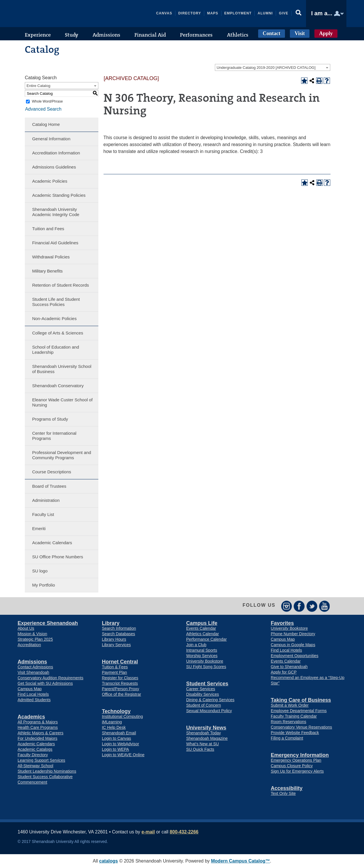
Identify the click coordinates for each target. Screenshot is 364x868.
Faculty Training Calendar (294, 716)
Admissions (32, 662)
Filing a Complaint (287, 738)
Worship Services (202, 656)
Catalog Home (46, 124)
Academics (31, 717)
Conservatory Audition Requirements (50, 678)
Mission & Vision (32, 634)
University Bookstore (204, 661)
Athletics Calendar (202, 634)
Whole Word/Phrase (47, 101)
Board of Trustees (49, 486)
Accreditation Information (56, 153)
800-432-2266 (184, 832)
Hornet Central (120, 662)
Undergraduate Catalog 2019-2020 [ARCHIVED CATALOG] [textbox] (266, 68)
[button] (299, 14)
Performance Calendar (206, 639)
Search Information (119, 628)
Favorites (282, 623)
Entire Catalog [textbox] (38, 86)
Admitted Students (34, 700)
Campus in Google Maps (293, 645)
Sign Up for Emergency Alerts (297, 771)
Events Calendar (201, 628)
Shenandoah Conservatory (58, 386)
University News (206, 728)
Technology (116, 711)
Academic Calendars (52, 543)
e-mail (148, 832)
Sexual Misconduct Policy (209, 711)
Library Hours (114, 639)
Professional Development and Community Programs (61, 455)
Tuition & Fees (115, 667)
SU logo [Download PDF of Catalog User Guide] (40, 571)
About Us (26, 628)
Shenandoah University (61, 14)
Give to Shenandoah (289, 667)
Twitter (312, 606)
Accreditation (29, 645)
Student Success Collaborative (45, 777)
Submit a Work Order (290, 705)
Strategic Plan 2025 (35, 639)
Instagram (287, 606)
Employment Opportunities (295, 656)
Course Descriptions (51, 472)
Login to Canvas (116, 738)
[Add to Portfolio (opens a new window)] (304, 81)
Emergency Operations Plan (296, 760)
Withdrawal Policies (51, 257)
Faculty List (43, 514)
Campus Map (30, 689)
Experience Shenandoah (48, 623)
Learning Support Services (41, 760)
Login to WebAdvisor (120, 744)
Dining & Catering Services (210, 700)
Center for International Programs (54, 436)
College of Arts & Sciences (58, 333)
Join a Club (196, 645)
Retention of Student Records (60, 285)
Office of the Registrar (121, 694)
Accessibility (287, 788)
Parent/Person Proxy (120, 689)
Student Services (207, 684)
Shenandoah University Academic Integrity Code (56, 212)
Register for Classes (120, 678)
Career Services (200, 689)
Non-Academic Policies (54, 318)
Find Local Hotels (33, 694)
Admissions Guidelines (54, 167)
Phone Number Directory (293, 634)
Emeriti (39, 528)
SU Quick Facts (200, 749)
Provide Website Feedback (295, 733)
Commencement (32, 782)
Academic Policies (50, 181)
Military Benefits (47, 271)
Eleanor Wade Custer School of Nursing (62, 402)
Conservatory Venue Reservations (301, 727)
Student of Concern (203, 705)
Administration (46, 500)
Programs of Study (50, 419)
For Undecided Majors (37, 738)
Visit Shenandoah (33, 672)
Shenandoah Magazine (207, 738)
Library (111, 623)
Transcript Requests (120, 683)
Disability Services (202, 694)
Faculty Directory (33, 755)
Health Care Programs (38, 727)
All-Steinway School (35, 766)
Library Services (116, 645)
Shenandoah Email (119, 733)
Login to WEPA (115, 749)
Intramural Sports (201, 650)
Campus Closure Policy (292, 766)
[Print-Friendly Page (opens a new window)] (319, 81)
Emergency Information (300, 755)
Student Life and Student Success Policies (56, 302)
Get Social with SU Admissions (45, 683)
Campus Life (202, 623)
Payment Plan (114, 672)
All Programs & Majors (38, 722)
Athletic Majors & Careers (41, 733)
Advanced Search (43, 109)
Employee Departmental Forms (299, 711)
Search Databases (118, 634)
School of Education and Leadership (56, 350)
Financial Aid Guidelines (55, 243)
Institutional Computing (122, 716)
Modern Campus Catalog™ (241, 861)
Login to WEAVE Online (123, 755)
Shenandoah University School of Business (62, 369)
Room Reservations (289, 722)
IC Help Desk (114, 727)
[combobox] (273, 67)
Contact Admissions (35, 667)
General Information (51, 139)
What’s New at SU (202, 744)
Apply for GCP (284, 672)
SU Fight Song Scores (206, 667)
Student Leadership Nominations (47, 771)
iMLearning (112, 722)
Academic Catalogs (35, 749)
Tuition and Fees (48, 229)
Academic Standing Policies (59, 195)
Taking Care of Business (301, 700)
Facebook (299, 606)
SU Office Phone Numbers (57, 557)
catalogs (109, 861)
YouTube (325, 606)
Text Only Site (283, 793)
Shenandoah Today (203, 733)
